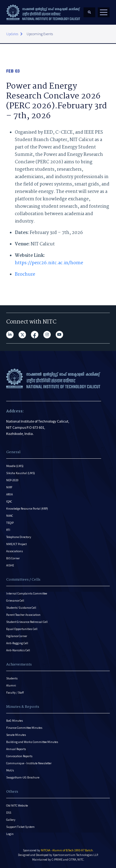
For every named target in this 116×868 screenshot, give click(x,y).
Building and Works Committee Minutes (32, 742)
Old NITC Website (17, 805)
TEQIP (10, 523)
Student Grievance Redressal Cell (27, 622)
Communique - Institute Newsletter (29, 763)
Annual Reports (16, 749)
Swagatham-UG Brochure (23, 777)
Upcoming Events (40, 34)
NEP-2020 (12, 480)
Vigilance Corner (17, 636)
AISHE (10, 565)
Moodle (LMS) (15, 466)
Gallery (11, 820)
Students (12, 678)
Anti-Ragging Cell (17, 643)
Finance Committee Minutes (24, 728)
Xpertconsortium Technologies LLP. (76, 855)
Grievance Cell (15, 601)
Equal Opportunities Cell (22, 629)
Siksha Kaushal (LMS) (21, 473)
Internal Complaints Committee (27, 593)
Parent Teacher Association (23, 615)
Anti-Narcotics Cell (18, 650)
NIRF (9, 487)
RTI (8, 530)
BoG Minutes (15, 721)
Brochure (25, 274)
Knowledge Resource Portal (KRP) (27, 509)
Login (10, 834)
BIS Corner (13, 558)
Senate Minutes (16, 735)
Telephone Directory (19, 537)
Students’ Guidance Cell (21, 608)
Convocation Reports (19, 756)
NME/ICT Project (16, 544)
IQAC (9, 501)
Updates (12, 34)
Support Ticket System (20, 827)
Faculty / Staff (15, 693)
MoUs (10, 770)
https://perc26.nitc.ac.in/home (49, 263)
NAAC (10, 516)
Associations (15, 551)
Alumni (11, 685)
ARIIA (9, 494)
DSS (9, 813)
